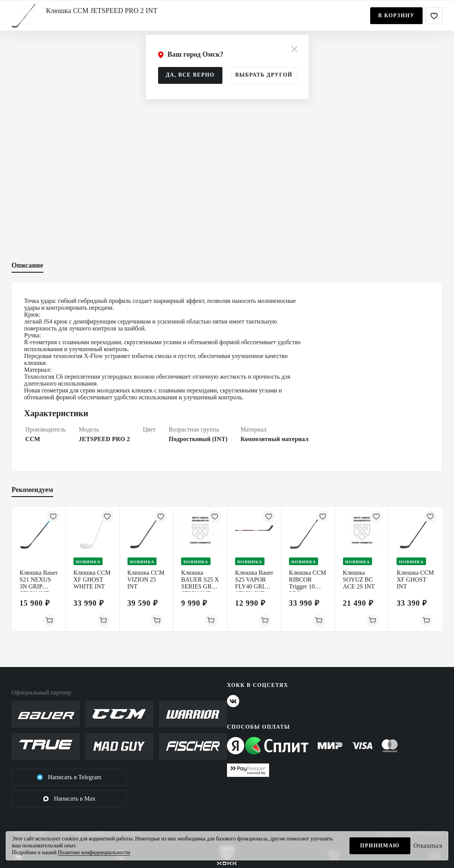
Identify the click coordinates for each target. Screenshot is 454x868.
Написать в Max (69, 799)
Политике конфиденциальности (94, 852)
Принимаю (380, 846)
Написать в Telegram (69, 777)
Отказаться (428, 846)
